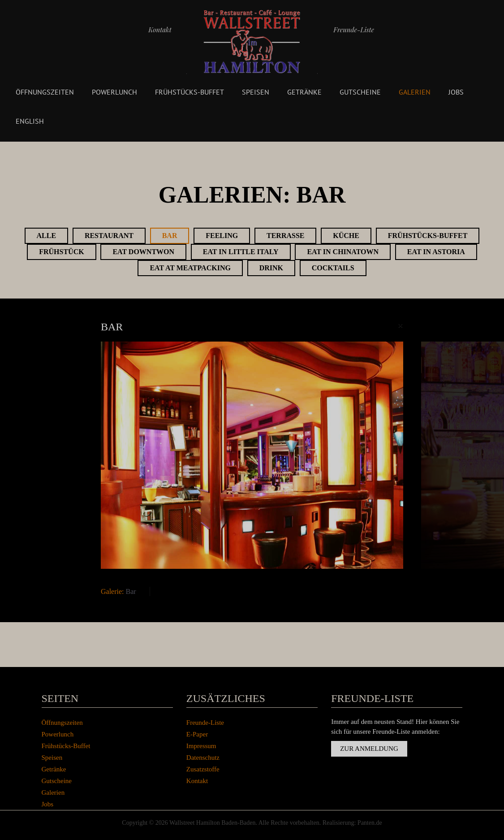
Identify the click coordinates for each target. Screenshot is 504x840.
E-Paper (197, 734)
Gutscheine (360, 92)
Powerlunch (114, 92)
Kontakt (160, 30)
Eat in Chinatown (343, 252)
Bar (170, 236)
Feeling (222, 236)
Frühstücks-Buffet (190, 92)
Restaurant (109, 236)
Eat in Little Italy (241, 252)
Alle (47, 236)
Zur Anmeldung (369, 749)
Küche (346, 236)
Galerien (415, 92)
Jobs (456, 92)
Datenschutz (203, 758)
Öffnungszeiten (45, 92)
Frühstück (61, 252)
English (30, 121)
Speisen (256, 92)
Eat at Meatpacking (190, 268)
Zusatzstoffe (203, 769)
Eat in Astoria (436, 252)
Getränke (304, 92)
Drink (271, 268)
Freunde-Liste (354, 30)
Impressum (201, 746)
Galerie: (112, 591)
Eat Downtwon (143, 252)
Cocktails (333, 268)
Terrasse (285, 236)
